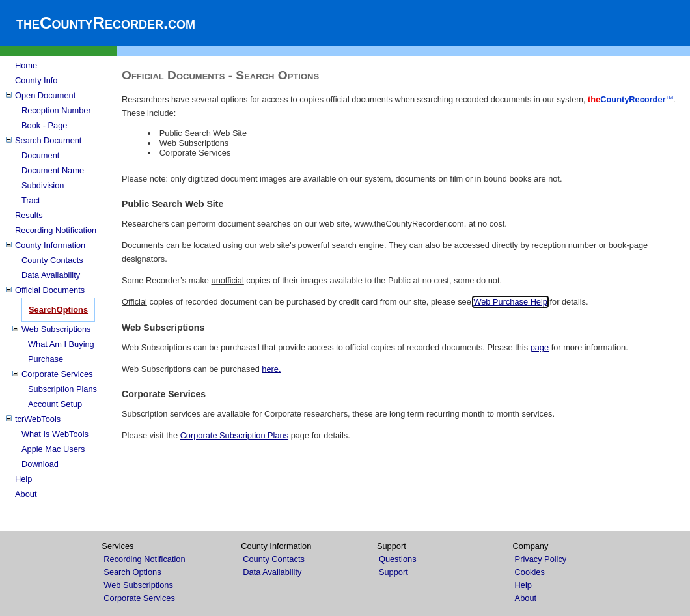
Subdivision (43, 185)
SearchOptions (58, 310)
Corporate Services (57, 374)
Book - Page (44, 125)
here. (271, 369)
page (540, 347)
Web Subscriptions (56, 329)
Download (40, 464)
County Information (50, 245)
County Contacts (52, 260)
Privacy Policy (541, 559)
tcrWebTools (38, 419)
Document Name (53, 170)
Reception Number (56, 110)
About (26, 494)
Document (40, 155)
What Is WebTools (55, 434)
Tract (31, 200)
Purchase (46, 359)
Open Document (45, 95)
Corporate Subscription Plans (234, 435)
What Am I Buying (61, 344)
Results (29, 215)
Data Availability (51, 275)
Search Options (132, 572)
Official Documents (50, 290)
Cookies (530, 572)
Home (26, 65)
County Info (36, 80)
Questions (398, 559)
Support (393, 572)
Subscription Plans (62, 389)
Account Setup (55, 404)
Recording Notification (56, 230)
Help (23, 479)
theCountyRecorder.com (106, 23)
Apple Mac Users (53, 449)
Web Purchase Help (510, 302)
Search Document (48, 140)
